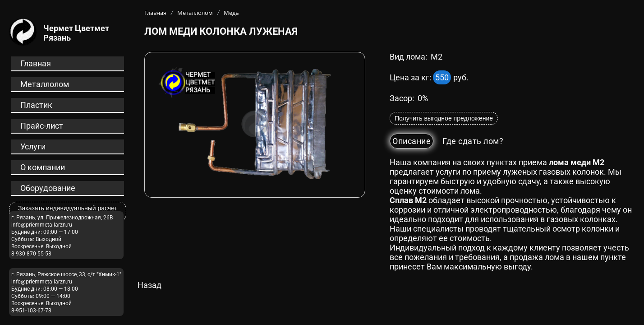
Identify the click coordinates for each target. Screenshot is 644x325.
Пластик (36, 105)
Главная (36, 63)
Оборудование (48, 188)
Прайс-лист (42, 126)
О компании (43, 167)
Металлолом (45, 84)
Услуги (33, 146)
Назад (149, 285)
